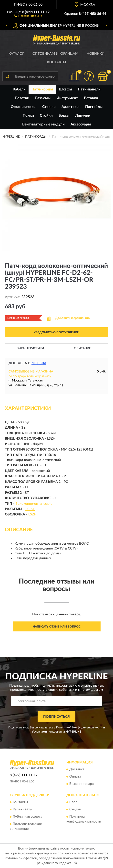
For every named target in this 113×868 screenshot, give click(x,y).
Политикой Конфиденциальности (79, 727)
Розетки (22, 98)
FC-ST (30, 509)
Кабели (19, 89)
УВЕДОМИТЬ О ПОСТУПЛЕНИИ (56, 332)
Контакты (57, 62)
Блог (73, 802)
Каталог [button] (16, 54)
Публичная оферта (27, 817)
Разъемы (43, 98)
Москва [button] (39, 363)
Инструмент (67, 98)
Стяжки (49, 107)
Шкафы (65, 89)
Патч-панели (89, 89)
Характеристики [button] (31, 348)
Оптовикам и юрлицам (55, 54)
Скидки (75, 810)
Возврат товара (82, 784)
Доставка (77, 769)
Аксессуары (81, 124)
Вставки (91, 98)
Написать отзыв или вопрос (57, 627)
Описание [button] (82, 348)
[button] (28, 16)
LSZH (32, 514)
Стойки (46, 116)
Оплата (75, 777)
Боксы (64, 116)
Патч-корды (42, 89)
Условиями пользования (48, 732)
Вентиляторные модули (43, 124)
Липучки (83, 116)
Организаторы (24, 107)
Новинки (96, 54)
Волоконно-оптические (34, 504)
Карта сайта (22, 810)
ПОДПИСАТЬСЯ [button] (56, 717)
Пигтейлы (94, 107)
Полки (28, 116)
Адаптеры (70, 107)
